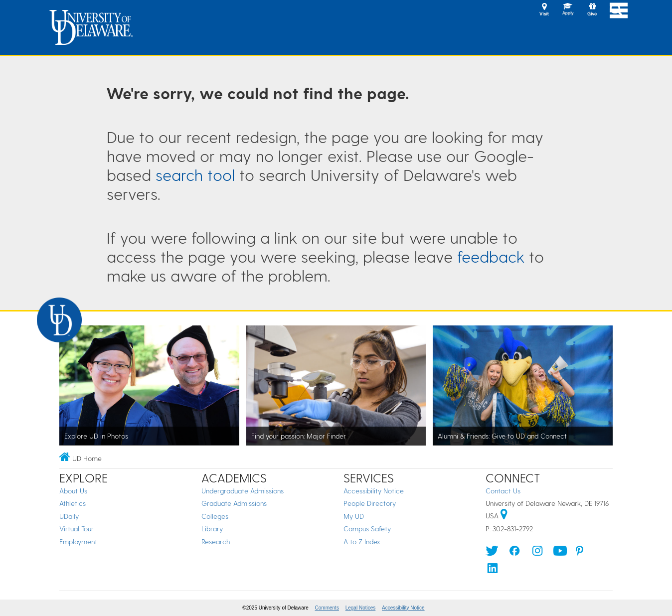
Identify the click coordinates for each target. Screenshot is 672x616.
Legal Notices (361, 608)
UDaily (69, 516)
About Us (73, 491)
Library (212, 529)
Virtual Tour (77, 529)
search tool (195, 174)
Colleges (215, 516)
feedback (491, 256)
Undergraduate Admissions (243, 491)
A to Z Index (362, 541)
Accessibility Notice (374, 491)
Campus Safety (367, 529)
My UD (354, 516)
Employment (78, 541)
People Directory (370, 503)
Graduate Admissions (234, 503)
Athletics (73, 503)
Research (216, 541)
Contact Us (503, 491)
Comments (327, 608)
